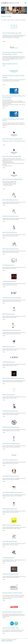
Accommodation (23, 20)
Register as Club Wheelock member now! (10, 64)
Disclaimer (3, 641)
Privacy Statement (9, 641)
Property (5, 20)
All (2, 20)
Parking (9, 20)
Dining (13, 20)
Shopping (17, 20)
